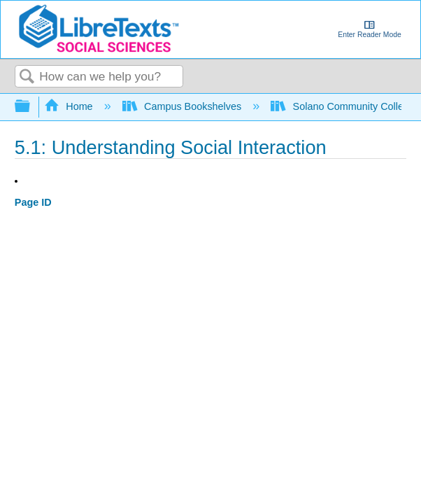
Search (27, 77)
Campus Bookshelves (184, 106)
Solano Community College (344, 106)
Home (70, 106)
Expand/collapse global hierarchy (31, 107)
